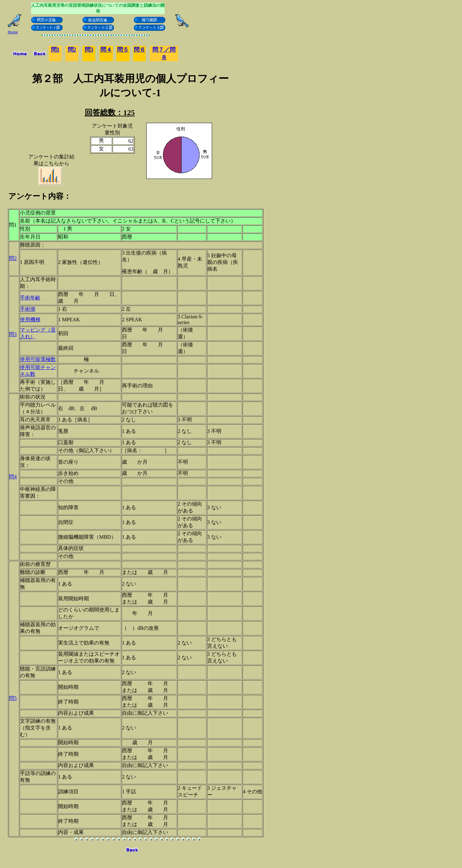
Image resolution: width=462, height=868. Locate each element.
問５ (123, 50)
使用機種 (30, 320)
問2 (13, 258)
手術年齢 (30, 298)
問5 (13, 698)
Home (13, 32)
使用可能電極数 (38, 359)
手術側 (28, 309)
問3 (89, 50)
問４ (106, 50)
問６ (140, 50)
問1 (55, 50)
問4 (13, 477)
